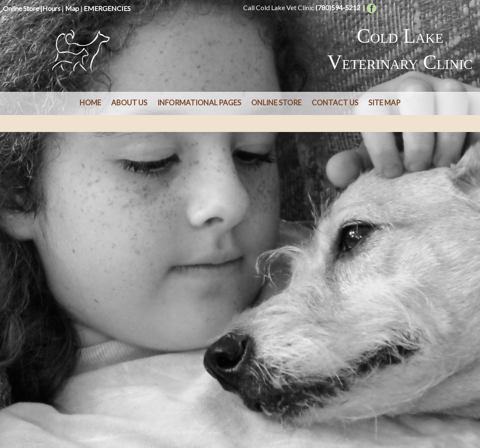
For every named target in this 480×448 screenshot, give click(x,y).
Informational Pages (199, 103)
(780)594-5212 (338, 7)
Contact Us (335, 103)
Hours (51, 8)
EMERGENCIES (107, 8)
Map (72, 8)
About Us (129, 103)
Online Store (21, 8)
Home (90, 103)
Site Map (384, 103)
